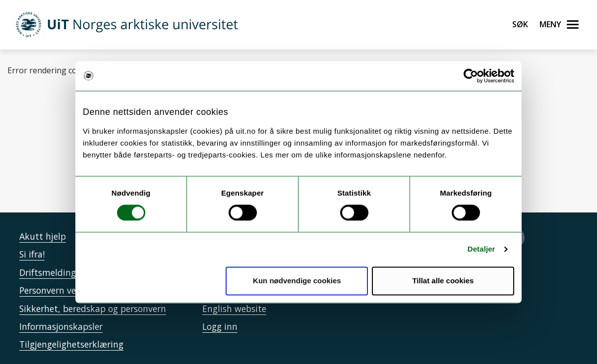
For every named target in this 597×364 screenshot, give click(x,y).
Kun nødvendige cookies (297, 281)
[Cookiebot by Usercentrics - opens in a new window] (471, 76)
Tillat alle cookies (443, 281)
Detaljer (481, 249)
